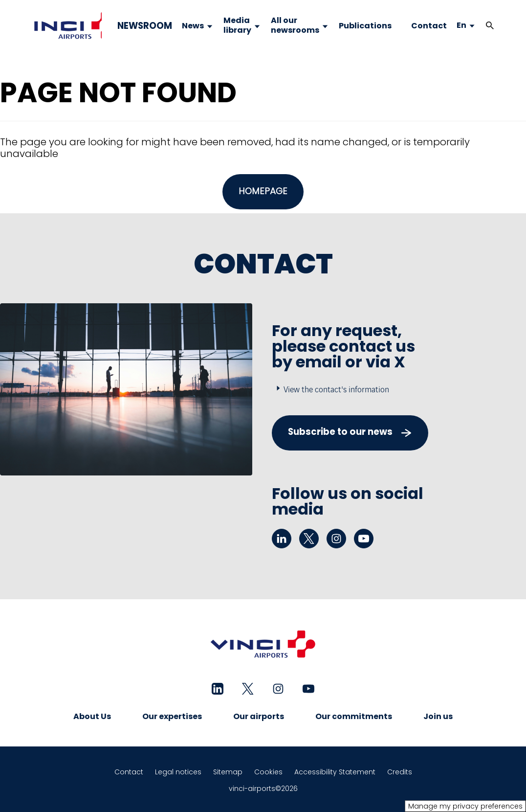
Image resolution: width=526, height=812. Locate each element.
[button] (490, 26)
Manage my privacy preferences (465, 806)
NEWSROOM (145, 26)
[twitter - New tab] (309, 539)
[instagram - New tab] (336, 539)
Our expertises (172, 716)
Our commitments (354, 716)
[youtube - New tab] (364, 539)
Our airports (259, 716)
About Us (92, 716)
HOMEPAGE (263, 191)
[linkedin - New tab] (282, 539)
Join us (438, 716)
